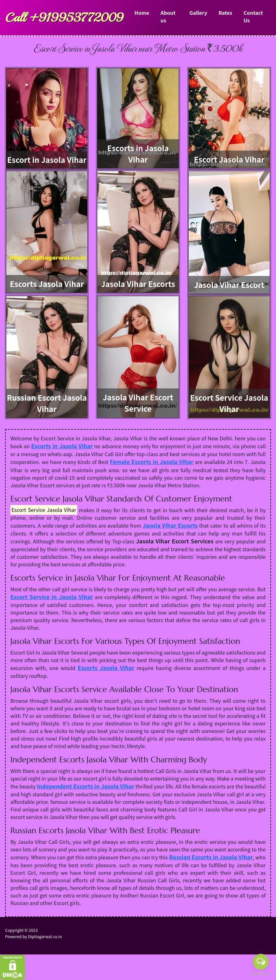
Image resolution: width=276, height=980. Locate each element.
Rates (225, 13)
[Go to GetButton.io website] (261, 974)
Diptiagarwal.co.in (45, 936)
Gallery (198, 13)
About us (168, 16)
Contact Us (253, 16)
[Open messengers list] (261, 962)
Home (142, 13)
